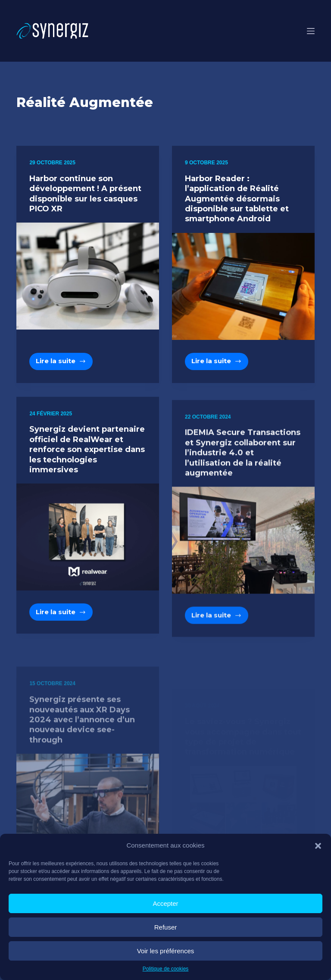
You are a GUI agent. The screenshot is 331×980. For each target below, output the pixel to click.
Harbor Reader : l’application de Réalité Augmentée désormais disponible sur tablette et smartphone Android (237, 199)
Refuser (166, 927)
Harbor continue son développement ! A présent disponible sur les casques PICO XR (85, 194)
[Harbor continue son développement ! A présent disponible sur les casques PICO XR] (88, 276)
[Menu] (311, 31)
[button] (318, 846)
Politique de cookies (166, 969)
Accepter (165, 903)
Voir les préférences (166, 951)
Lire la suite (64, 363)
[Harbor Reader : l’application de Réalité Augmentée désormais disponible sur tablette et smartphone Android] (243, 286)
